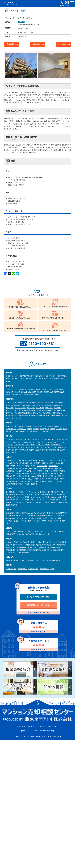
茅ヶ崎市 (65, 416)
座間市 (61, 405)
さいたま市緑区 (35, 442)
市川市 (47, 429)
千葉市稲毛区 (38, 426)
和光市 (25, 447)
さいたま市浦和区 (23, 442)
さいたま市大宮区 (47, 440)
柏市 (8, 431)
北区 (25, 376)
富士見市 (37, 447)
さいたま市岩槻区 (60, 440)
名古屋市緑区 (44, 569)
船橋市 (35, 431)
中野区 (21, 376)
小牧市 (52, 569)
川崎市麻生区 (48, 405)
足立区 (8, 381)
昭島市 (61, 389)
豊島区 (63, 379)
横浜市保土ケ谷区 (20, 408)
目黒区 (41, 379)
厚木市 (29, 403)
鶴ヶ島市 (15, 452)
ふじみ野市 (10, 445)
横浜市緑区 (10, 413)
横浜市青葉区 (47, 413)
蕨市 (52, 450)
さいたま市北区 (24, 440)
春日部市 (15, 450)
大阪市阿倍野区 (42, 466)
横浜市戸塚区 (40, 408)
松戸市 (65, 429)
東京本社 (38, 597)
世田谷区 (9, 376)
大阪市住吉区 (53, 466)
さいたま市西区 (47, 442)
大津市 (8, 531)
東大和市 (17, 392)
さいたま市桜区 (11, 442)
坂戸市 (31, 447)
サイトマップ (27, 731)
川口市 (43, 447)
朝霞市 (21, 450)
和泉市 (30, 479)
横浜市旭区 (49, 408)
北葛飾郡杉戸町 (57, 445)
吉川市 (20, 447)
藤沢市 (8, 418)
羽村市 (19, 395)
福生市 (62, 392)
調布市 (31, 395)
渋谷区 (31, 379)
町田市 (57, 392)
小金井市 (45, 389)
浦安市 (18, 431)
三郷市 (17, 445)
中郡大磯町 (15, 403)
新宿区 (64, 376)
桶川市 (26, 450)
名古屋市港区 (22, 569)
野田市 (41, 431)
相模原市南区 (36, 416)
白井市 (23, 431)
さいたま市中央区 (12, 440)
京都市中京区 (41, 513)
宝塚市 (53, 497)
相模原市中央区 (25, 416)
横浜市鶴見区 (57, 413)
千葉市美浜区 (56, 426)
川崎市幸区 (29, 405)
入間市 (33, 445)
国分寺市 (21, 389)
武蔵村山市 (32, 392)
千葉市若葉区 (22, 429)
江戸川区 (20, 379)
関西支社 (38, 605)
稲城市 (8, 395)
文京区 (59, 376)
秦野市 (53, 416)
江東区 (26, 379)
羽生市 (37, 450)
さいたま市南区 (35, 440)
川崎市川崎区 (20, 405)
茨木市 (33, 476)
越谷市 (57, 450)
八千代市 (15, 426)
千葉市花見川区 (11, 429)
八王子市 (15, 389)
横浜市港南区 (29, 410)
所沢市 (64, 447)
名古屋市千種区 (11, 569)
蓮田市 (48, 450)
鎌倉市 (19, 418)
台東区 (37, 376)
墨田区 (48, 376)
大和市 (34, 403)
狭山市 (31, 450)
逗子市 (14, 418)
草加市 (42, 450)
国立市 (28, 389)
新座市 (8, 450)
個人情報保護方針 (47, 731)
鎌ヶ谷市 (47, 431)
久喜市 (28, 445)
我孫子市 (59, 429)
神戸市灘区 (21, 492)
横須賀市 (9, 416)
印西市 (29, 429)
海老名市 (16, 416)
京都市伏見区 (31, 516)
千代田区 (31, 376)
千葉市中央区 (28, 426)
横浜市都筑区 (27, 413)
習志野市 (29, 431)
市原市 (42, 429)
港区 (36, 379)
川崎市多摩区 (59, 403)
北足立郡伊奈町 (11, 447)
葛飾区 (57, 379)
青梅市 (37, 395)
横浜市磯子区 (48, 410)
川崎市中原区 (49, 403)
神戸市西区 (30, 495)
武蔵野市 (40, 392)
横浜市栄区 (57, 408)
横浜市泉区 (10, 410)
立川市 (14, 395)
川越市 (48, 447)
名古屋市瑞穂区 (33, 569)
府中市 (51, 389)
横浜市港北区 (19, 410)
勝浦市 (21, 426)
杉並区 (8, 379)
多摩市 (33, 389)
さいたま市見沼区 (59, 442)
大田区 (53, 376)
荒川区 (52, 379)
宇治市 (21, 518)
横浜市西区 (18, 413)
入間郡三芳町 (41, 445)
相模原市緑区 (45, 416)
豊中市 (41, 474)
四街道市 (36, 429)
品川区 (42, 376)
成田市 (53, 429)
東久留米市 (10, 392)
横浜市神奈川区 (59, 410)
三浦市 (8, 403)
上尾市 (22, 445)
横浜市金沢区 (37, 413)
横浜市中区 (10, 408)
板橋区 (14, 379)
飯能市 (63, 450)
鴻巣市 (8, 452)
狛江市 (51, 392)
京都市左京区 (31, 513)
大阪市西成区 (23, 468)
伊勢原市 (23, 403)
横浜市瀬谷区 (39, 410)
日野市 (56, 389)
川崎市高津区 (39, 405)
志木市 (54, 447)
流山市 (12, 431)
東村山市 (24, 392)
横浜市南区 (31, 408)
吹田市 (53, 474)
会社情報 (36, 731)
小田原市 (41, 403)
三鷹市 (8, 389)
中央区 (15, 376)
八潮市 (48, 445)
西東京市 (25, 395)
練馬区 (46, 379)
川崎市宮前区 (11, 405)
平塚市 (56, 405)
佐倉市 (8, 426)
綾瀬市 (58, 416)
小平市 (38, 389)
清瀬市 (46, 392)
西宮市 (56, 495)
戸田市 (59, 447)
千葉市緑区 (47, 426)
